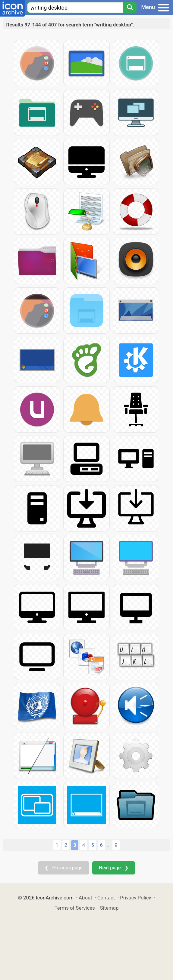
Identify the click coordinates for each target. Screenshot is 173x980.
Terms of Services (75, 908)
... (109, 845)
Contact (106, 898)
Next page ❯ (113, 868)
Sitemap (109, 908)
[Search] (130, 8)
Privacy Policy (135, 898)
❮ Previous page (64, 868)
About (85, 898)
